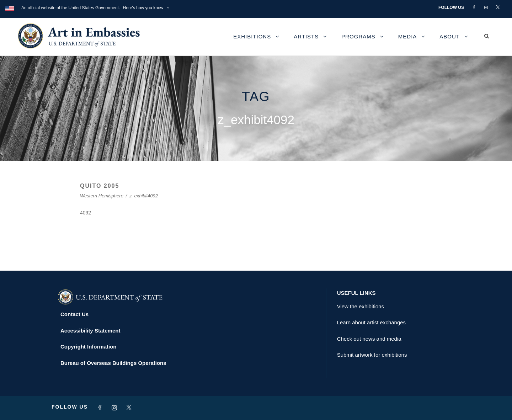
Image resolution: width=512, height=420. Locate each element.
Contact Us (74, 314)
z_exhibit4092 (144, 196)
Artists (306, 36)
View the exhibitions (361, 306)
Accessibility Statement (90, 331)
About (450, 36)
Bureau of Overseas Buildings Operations (113, 363)
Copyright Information (89, 347)
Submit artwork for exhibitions (372, 355)
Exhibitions (252, 36)
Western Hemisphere (102, 196)
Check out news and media (369, 339)
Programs (358, 36)
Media (408, 36)
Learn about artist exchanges (371, 322)
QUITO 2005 (100, 186)
